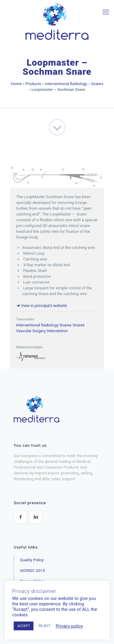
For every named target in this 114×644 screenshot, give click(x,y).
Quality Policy (32, 560)
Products (33, 84)
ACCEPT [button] (24, 626)
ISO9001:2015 (33, 571)
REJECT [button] (45, 626)
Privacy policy (69, 626)
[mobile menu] (106, 12)
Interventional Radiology (66, 84)
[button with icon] (21, 517)
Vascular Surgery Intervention (42, 331)
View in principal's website (41, 306)
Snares (97, 84)
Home (16, 84)
